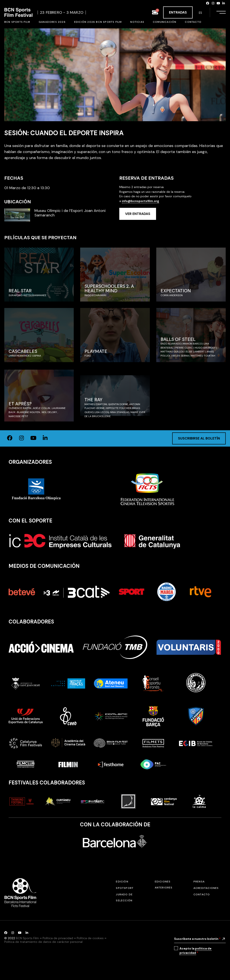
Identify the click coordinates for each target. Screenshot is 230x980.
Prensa (199, 882)
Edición (122, 882)
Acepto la (195, 951)
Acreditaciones (206, 888)
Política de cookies (90, 938)
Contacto (202, 894)
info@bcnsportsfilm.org (140, 201)
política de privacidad (195, 951)
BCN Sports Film (27, 938)
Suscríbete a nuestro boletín (197, 939)
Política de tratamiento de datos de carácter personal (43, 942)
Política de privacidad (58, 938)
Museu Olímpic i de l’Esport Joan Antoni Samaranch (70, 213)
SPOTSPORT (125, 888)
